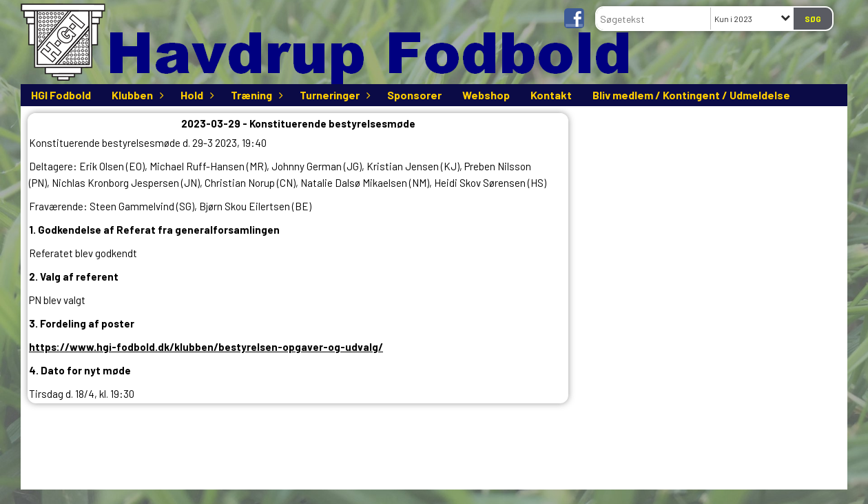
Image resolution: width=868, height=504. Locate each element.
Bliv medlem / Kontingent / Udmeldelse (691, 95)
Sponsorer (414, 95)
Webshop (486, 95)
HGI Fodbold (61, 95)
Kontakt (551, 95)
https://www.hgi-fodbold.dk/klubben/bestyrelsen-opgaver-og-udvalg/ (206, 347)
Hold (195, 95)
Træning (255, 95)
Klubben (136, 95)
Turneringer (333, 95)
